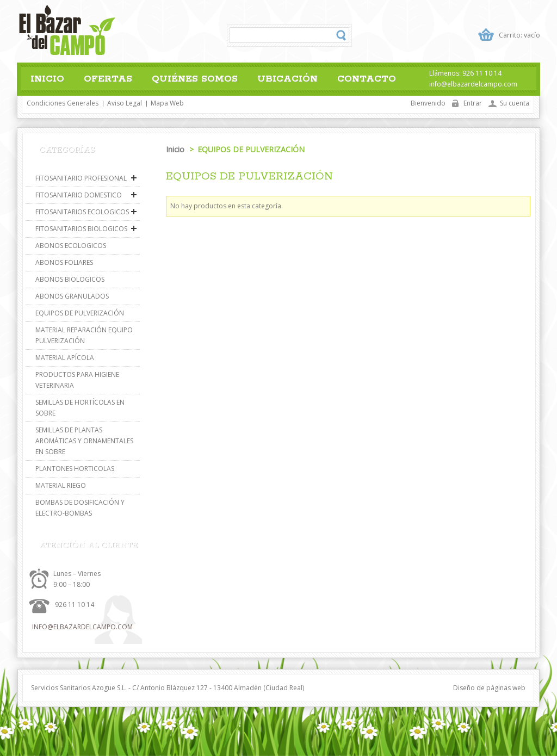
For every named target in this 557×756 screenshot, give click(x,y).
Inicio (47, 79)
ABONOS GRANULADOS (72, 296)
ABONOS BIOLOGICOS (70, 279)
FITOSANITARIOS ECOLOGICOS (82, 212)
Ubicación (287, 79)
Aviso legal (125, 103)
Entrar (473, 103)
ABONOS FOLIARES (64, 262)
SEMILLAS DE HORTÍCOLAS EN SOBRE (80, 408)
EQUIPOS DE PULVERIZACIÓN (80, 313)
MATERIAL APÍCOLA (65, 358)
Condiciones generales (63, 103)
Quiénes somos (195, 79)
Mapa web (167, 103)
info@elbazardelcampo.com (82, 627)
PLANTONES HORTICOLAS (75, 469)
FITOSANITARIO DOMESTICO (79, 195)
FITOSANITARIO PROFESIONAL (81, 178)
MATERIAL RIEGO (61, 485)
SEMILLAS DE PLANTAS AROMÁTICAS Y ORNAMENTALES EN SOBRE (84, 441)
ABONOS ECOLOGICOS (71, 246)
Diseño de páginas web (489, 688)
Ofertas (108, 79)
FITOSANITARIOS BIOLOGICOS (81, 229)
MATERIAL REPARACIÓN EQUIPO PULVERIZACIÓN (84, 335)
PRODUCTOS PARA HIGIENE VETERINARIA (77, 380)
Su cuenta (515, 103)
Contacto (367, 79)
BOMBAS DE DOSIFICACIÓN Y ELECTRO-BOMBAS (80, 508)
